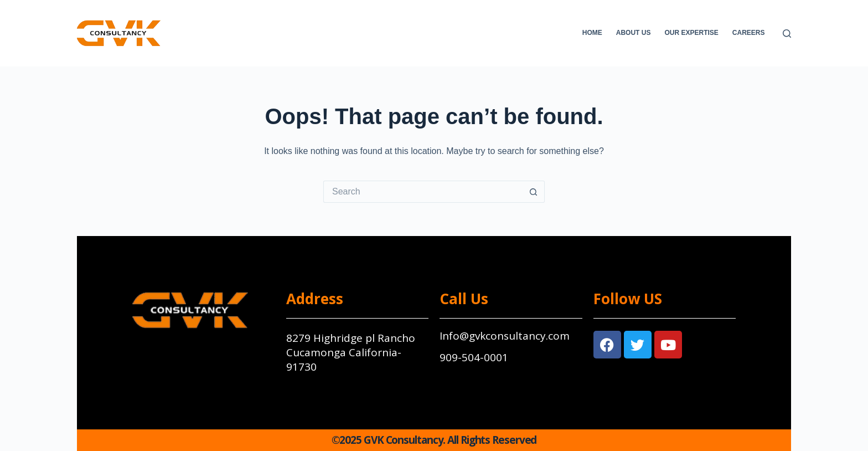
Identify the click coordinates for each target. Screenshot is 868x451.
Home (592, 33)
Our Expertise (691, 33)
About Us (634, 33)
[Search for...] (423, 192)
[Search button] (534, 192)
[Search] (787, 34)
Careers (749, 33)
